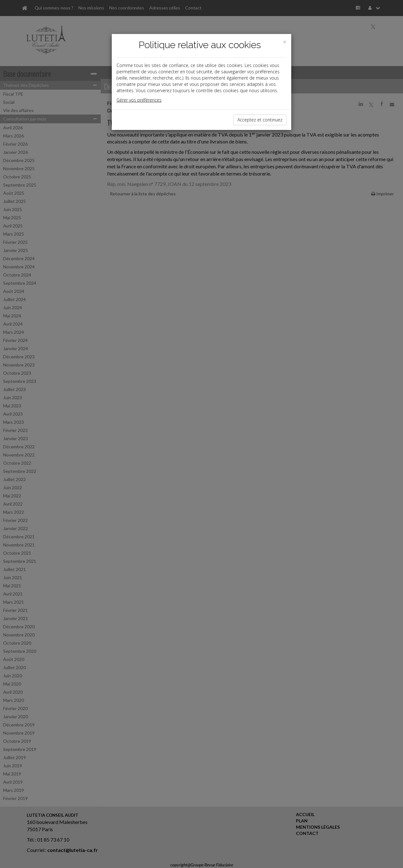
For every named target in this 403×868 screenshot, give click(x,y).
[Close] (285, 42)
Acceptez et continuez (260, 120)
